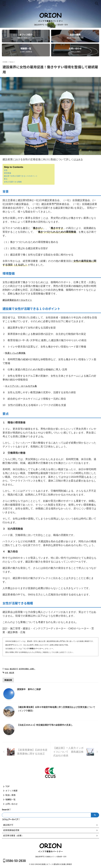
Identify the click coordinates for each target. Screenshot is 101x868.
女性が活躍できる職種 (13, 182)
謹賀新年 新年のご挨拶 (30, 689)
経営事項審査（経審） (27, 668)
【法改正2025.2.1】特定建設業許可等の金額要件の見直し (47, 724)
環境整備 (7, 173)
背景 (6, 170)
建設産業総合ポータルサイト (19, 300)
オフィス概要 (12, 791)
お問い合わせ (12, 804)
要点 (6, 179)
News (7, 668)
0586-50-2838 (14, 861)
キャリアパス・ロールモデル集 (23, 386)
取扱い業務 (11, 795)
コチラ (80, 159)
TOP (8, 786)
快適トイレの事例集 (16, 353)
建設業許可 (14, 668)
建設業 (12, 672)
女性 (7, 672)
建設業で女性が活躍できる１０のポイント (21, 176)
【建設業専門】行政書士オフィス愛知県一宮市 (50, 857)
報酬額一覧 (11, 800)
